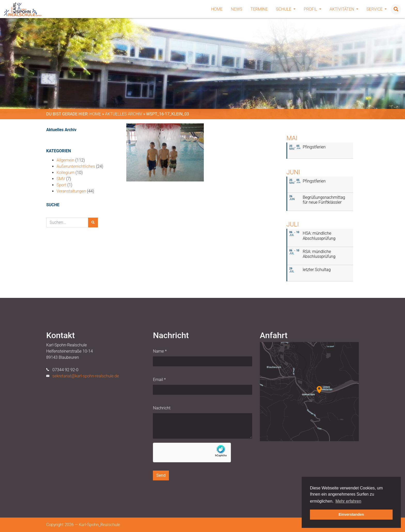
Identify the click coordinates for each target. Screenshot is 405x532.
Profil (313, 9)
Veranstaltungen (71, 191)
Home (217, 9)
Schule (286, 9)
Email (159, 380)
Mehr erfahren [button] (348, 501)
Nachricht (162, 408)
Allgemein (65, 160)
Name (160, 351)
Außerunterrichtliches (76, 166)
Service (377, 9)
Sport (61, 185)
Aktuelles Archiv (123, 114)
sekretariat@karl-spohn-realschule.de (86, 376)
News (237, 9)
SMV (61, 179)
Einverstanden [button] (351, 514)
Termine (259, 9)
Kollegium (65, 173)
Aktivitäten (344, 9)
